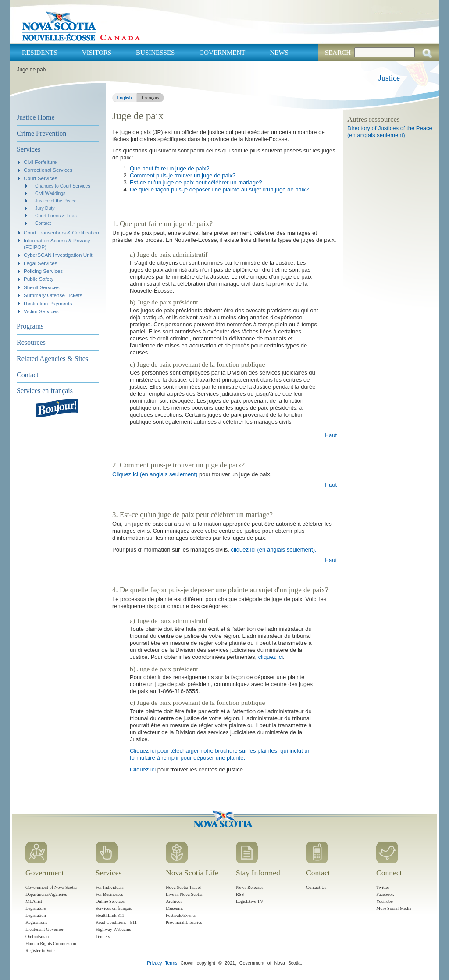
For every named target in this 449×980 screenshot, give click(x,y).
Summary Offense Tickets (53, 295)
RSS (240, 894)
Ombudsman (37, 936)
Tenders (103, 936)
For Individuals (110, 887)
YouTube (385, 901)
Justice (389, 78)
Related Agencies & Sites (52, 359)
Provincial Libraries (184, 922)
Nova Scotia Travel (183, 887)
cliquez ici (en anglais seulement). (274, 550)
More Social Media (394, 908)
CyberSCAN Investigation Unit (58, 255)
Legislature (36, 908)
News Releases (250, 887)
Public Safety (39, 279)
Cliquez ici (143, 769)
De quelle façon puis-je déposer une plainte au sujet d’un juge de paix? (219, 189)
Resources (31, 342)
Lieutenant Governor (45, 929)
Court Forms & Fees (56, 216)
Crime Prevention (41, 133)
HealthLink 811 (110, 915)
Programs (30, 326)
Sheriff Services (42, 287)
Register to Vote (40, 950)
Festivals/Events (181, 915)
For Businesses (109, 894)
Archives (174, 901)
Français (150, 98)
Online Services (110, 901)
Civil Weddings (50, 193)
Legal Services (41, 263)
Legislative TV (249, 901)
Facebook (385, 894)
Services (29, 149)
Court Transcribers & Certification (61, 232)
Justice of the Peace (56, 201)
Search (338, 53)
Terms (171, 963)
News (279, 53)
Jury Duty (45, 208)
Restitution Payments (48, 303)
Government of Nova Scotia (51, 887)
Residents (40, 53)
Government (222, 53)
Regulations (36, 922)
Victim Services (41, 311)
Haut (331, 435)
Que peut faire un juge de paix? (169, 168)
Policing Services (43, 271)
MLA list (34, 901)
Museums (175, 908)
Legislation (36, 915)
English (124, 98)
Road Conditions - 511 (116, 922)
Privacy (154, 963)
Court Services (41, 178)
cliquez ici (271, 657)
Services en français (45, 391)
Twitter (383, 887)
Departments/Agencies (46, 894)
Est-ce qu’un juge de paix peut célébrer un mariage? (196, 182)
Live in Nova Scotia (184, 894)
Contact (43, 223)
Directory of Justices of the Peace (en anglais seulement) (390, 132)
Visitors (97, 53)
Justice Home (36, 117)
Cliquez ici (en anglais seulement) (155, 474)
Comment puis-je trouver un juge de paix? (183, 175)
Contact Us (316, 887)
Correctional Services (48, 170)
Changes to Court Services (63, 186)
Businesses (155, 53)
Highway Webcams (113, 929)
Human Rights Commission (51, 943)
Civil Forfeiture (40, 162)
